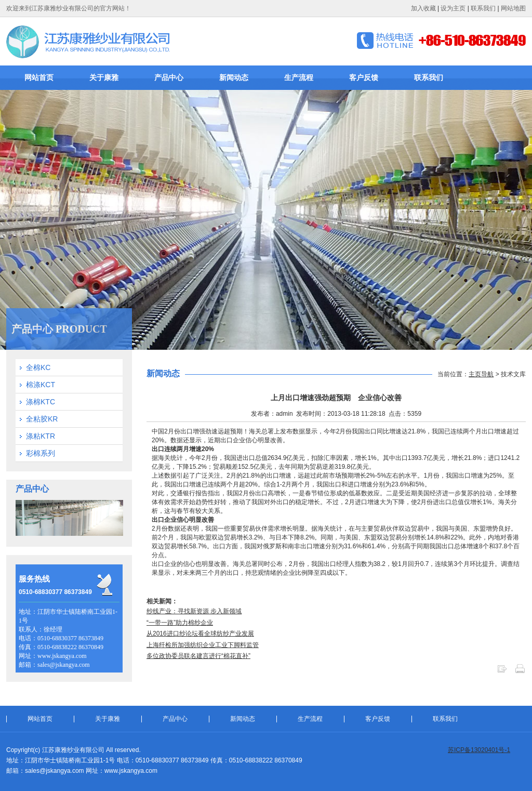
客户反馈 (364, 77)
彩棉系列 (41, 453)
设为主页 (453, 8)
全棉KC (38, 367)
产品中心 (169, 77)
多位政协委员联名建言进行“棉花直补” (198, 656)
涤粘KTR (41, 436)
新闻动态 (234, 77)
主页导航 (481, 374)
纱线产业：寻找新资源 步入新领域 (194, 611)
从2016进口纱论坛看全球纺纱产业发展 (200, 634)
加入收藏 (423, 8)
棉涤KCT (41, 385)
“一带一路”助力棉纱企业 (180, 623)
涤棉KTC (41, 402)
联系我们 (483, 8)
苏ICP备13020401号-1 (479, 750)
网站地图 (513, 8)
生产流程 (299, 77)
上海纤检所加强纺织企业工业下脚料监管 (203, 645)
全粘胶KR (42, 419)
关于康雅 (104, 77)
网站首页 (39, 77)
